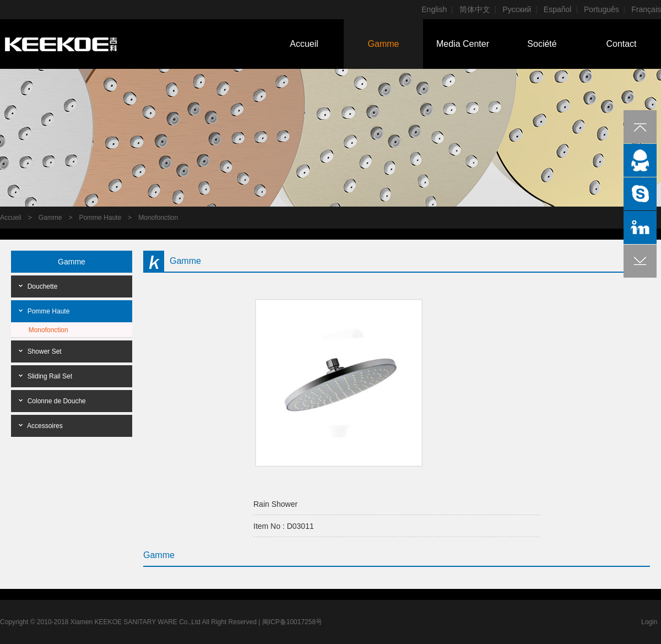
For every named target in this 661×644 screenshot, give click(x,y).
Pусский (517, 9)
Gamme (384, 44)
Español (558, 9)
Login (649, 622)
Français (646, 9)
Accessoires (45, 426)
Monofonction (158, 218)
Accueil (304, 44)
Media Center (463, 44)
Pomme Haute (100, 218)
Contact (621, 44)
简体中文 (475, 9)
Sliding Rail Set (50, 376)
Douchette (43, 286)
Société (542, 44)
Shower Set (45, 351)
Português (602, 9)
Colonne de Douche (57, 401)
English (434, 9)
